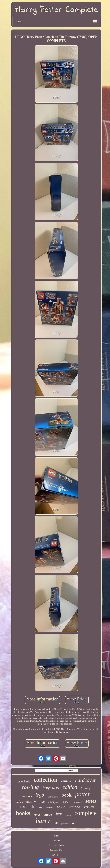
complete (86, 813)
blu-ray (86, 788)
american (27, 796)
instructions (53, 797)
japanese (65, 823)
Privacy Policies (56, 845)
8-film (66, 802)
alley (40, 808)
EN (54, 855)
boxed (61, 807)
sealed (68, 816)
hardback (26, 807)
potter (83, 794)
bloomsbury (26, 801)
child (37, 815)
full (56, 823)
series (91, 801)
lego (40, 795)
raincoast (77, 802)
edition (70, 787)
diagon (50, 807)
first (59, 814)
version (89, 807)
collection (46, 780)
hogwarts (51, 788)
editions (66, 781)
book (67, 795)
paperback (23, 781)
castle (48, 814)
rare (74, 823)
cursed (75, 807)
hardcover (85, 780)
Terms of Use (56, 850)
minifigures (54, 802)
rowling (30, 787)
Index (56, 836)
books (23, 813)
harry (43, 821)
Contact (56, 840)
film (42, 802)
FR (59, 855)
